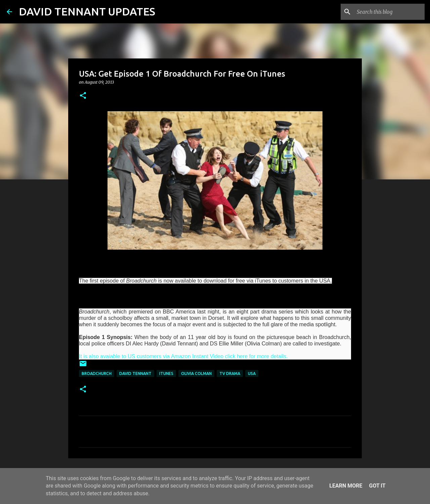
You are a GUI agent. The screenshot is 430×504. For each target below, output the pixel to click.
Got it (377, 486)
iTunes (166, 373)
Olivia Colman (196, 373)
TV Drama (230, 373)
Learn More (346, 486)
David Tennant (135, 373)
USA (252, 373)
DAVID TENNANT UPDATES (87, 11)
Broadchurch (97, 373)
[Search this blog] (389, 12)
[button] (83, 96)
